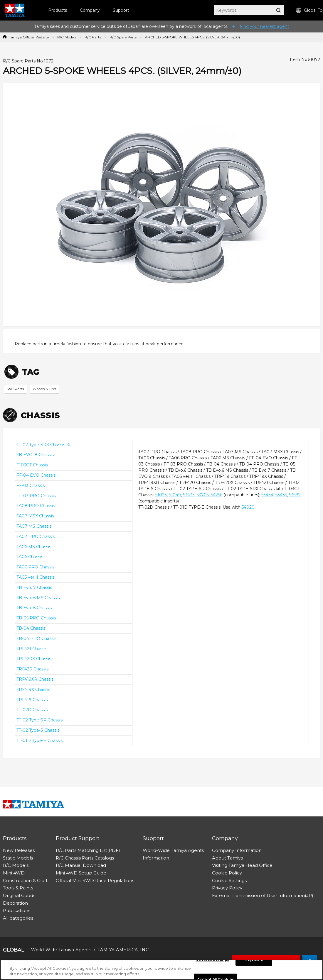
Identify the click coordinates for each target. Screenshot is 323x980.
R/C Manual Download (81, 865)
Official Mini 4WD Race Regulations (95, 880)
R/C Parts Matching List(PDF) (88, 850)
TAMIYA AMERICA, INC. (123, 950)
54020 (248, 507)
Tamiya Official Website (29, 37)
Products (58, 10)
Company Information (237, 850)
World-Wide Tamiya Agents (173, 850)
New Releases (19, 850)
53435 (281, 495)
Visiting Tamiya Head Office (242, 865)
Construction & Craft (25, 880)
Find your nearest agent (265, 26)
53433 (189, 495)
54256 (217, 495)
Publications (17, 910)
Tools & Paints (18, 888)
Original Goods (19, 895)
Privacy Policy (227, 888)
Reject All (254, 961)
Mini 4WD (14, 873)
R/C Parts (93, 37)
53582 (295, 495)
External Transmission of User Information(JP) (263, 895)
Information (156, 858)
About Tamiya (228, 858)
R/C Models (67, 37)
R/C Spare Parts (123, 37)
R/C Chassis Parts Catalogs (85, 858)
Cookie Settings (229, 880)
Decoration (15, 903)
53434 (267, 495)
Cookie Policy (227, 873)
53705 (203, 495)
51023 (161, 495)
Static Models (18, 858)
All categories (18, 918)
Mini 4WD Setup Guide (81, 873)
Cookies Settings (212, 961)
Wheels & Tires (44, 389)
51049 (175, 495)
